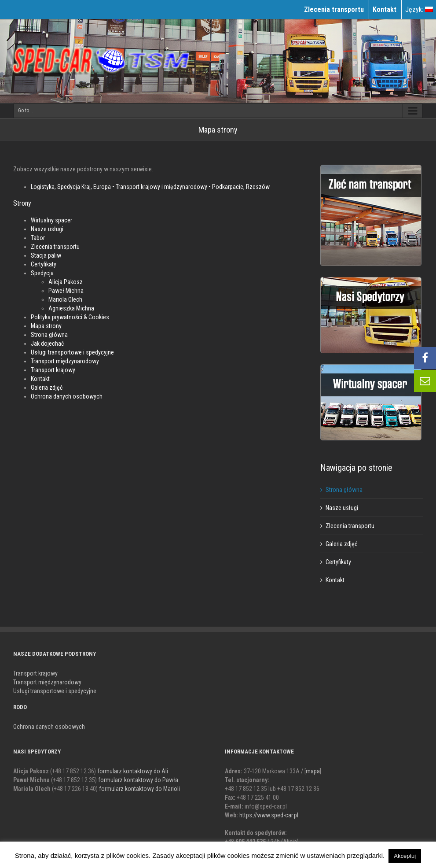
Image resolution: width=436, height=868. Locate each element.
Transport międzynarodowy (65, 361)
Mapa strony (46, 326)
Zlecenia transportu (55, 247)
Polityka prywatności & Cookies (70, 317)
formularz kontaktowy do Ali (133, 771)
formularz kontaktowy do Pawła (138, 780)
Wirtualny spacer (51, 220)
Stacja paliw (46, 255)
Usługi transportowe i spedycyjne (72, 352)
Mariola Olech (65, 299)
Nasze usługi (47, 229)
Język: (419, 9)
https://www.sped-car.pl (269, 815)
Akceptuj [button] (405, 856)
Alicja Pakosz (66, 282)
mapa (313, 771)
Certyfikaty (44, 264)
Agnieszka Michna (71, 308)
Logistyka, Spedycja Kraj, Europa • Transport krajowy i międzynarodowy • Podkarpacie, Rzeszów (150, 187)
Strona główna (49, 335)
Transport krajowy (53, 370)
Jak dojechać (47, 344)
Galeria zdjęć (47, 388)
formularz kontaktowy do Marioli (139, 789)
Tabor (38, 238)
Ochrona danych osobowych (67, 396)
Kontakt (40, 379)
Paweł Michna (66, 291)
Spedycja (42, 273)
